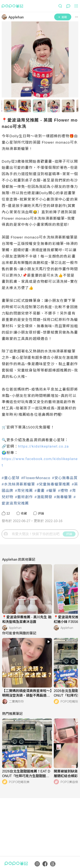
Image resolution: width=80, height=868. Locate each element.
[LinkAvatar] (5, 17)
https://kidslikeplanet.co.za (44, 446)
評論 (69, 534)
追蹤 (63, 17)
